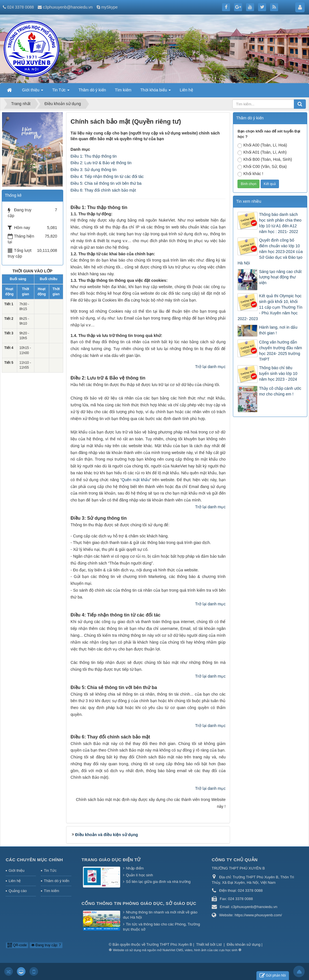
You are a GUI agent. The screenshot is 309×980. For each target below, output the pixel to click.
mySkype (110, 7)
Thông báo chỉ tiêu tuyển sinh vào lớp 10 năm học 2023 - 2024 (278, 373)
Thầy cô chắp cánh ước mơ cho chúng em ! (280, 391)
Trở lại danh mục (210, 367)
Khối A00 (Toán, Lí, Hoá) (262, 145)
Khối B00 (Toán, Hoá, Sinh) (265, 160)
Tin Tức (50, 870)
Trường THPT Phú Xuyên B (170, 944)
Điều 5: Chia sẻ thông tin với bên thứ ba (106, 183)
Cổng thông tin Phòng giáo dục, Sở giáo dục (139, 903)
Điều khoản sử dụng (243, 944)
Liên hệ (15, 881)
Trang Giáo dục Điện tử (111, 860)
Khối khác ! (250, 174)
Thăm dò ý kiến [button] (92, 90)
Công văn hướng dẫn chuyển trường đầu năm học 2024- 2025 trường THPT (280, 351)
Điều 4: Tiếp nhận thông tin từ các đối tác (107, 176)
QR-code (17, 945)
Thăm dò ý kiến (57, 881)
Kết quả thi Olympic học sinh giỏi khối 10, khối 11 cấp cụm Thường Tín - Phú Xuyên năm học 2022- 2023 (270, 307)
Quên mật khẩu (136, 480)
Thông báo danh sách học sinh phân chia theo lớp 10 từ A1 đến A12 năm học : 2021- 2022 (280, 223)
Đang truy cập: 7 (46, 945)
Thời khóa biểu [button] (156, 92)
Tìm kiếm (51, 891)
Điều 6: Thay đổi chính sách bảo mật (103, 190)
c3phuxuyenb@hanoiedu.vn (68, 7)
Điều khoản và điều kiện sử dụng (107, 835)
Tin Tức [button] (61, 92)
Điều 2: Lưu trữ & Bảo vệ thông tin (101, 163)
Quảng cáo (18, 891)
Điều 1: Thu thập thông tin (94, 156)
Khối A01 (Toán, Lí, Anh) (262, 152)
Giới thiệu (16, 870)
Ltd (220, 944)
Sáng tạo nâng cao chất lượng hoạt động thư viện (280, 277)
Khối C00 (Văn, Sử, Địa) (262, 167)
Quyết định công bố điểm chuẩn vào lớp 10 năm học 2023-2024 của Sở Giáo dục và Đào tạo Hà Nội (270, 252)
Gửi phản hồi (273, 976)
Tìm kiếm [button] (123, 90)
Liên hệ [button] (186, 90)
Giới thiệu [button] (33, 92)
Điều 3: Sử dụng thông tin (94, 170)
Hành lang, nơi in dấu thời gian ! (278, 330)
